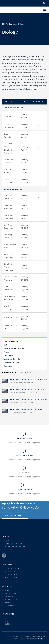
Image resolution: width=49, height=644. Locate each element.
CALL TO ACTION (15, 515)
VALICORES (9, 605)
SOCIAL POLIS (11, 599)
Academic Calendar (12, 359)
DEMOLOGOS (10, 593)
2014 (6, 618)
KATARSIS (9, 596)
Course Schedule (11, 341)
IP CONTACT (10, 572)
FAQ (5, 345)
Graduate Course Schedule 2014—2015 (29, 379)
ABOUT (8, 541)
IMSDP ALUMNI (11, 578)
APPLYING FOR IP (12, 569)
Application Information (14, 348)
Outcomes (8, 366)
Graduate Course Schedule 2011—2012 (28, 409)
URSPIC (8, 602)
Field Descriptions (11, 362)
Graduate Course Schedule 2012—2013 (28, 389)
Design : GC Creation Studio (31, 639)
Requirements (10, 355)
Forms (6, 352)
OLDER (8, 624)
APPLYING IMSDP (12, 575)
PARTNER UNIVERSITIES (15, 547)
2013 (6, 621)
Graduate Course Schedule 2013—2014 (28, 399)
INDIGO (8, 590)
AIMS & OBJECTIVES (13, 544)
